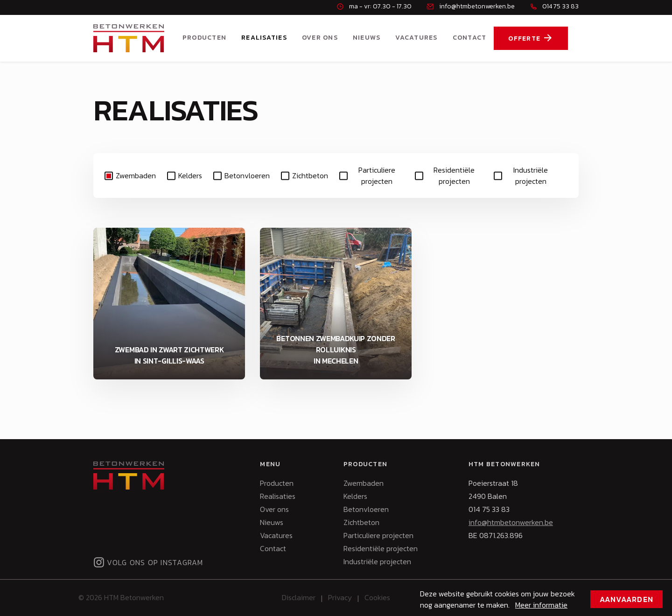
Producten (204, 38)
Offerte (531, 38)
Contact (470, 38)
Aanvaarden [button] (627, 599)
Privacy (340, 597)
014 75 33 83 (489, 509)
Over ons (320, 38)
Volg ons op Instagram (148, 562)
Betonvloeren (247, 175)
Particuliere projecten (377, 175)
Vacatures (416, 38)
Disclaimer (299, 597)
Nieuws (367, 38)
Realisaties (264, 38)
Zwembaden (136, 175)
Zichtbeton (310, 175)
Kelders (190, 175)
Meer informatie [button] (541, 605)
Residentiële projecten (454, 175)
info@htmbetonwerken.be (511, 522)
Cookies (377, 597)
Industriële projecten (531, 175)
